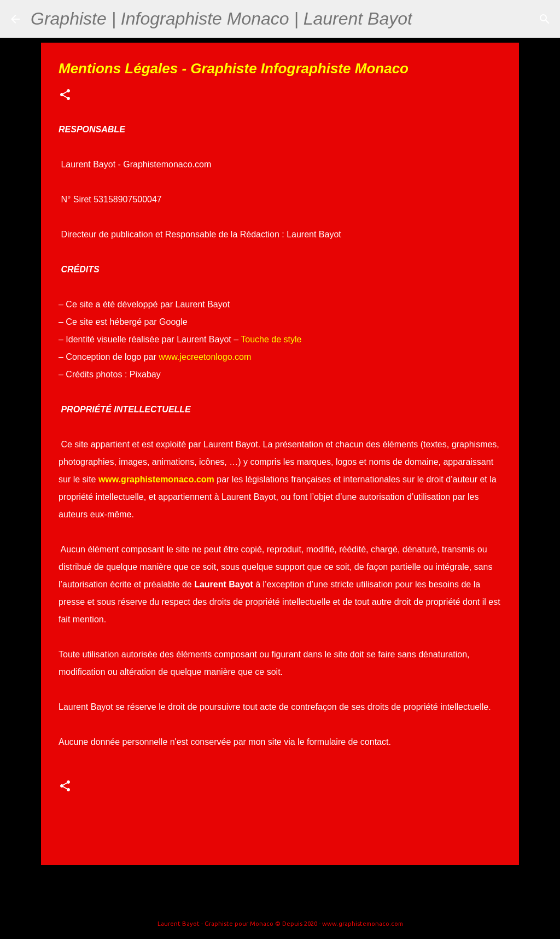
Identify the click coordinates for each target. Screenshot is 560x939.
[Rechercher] (428, 19)
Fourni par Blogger (280, 902)
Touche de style (271, 339)
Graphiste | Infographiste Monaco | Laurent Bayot (221, 19)
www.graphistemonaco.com (156, 479)
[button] (65, 96)
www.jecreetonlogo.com (205, 357)
